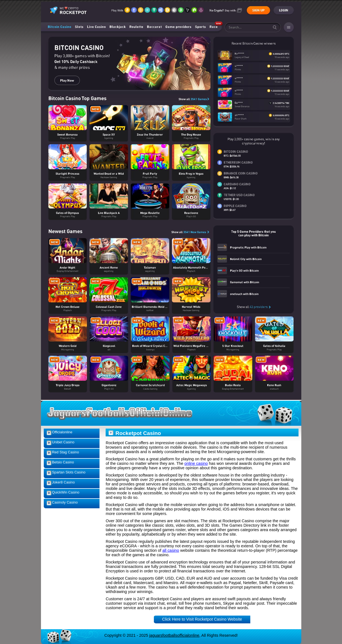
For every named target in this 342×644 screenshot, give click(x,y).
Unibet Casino (63, 442)
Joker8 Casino (64, 482)
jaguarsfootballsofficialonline (174, 635)
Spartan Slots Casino (69, 472)
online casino (196, 463)
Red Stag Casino (66, 452)
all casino (171, 550)
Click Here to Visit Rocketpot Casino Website (202, 619)
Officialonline (62, 432)
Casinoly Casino (65, 502)
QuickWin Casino (66, 492)
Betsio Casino (63, 462)
